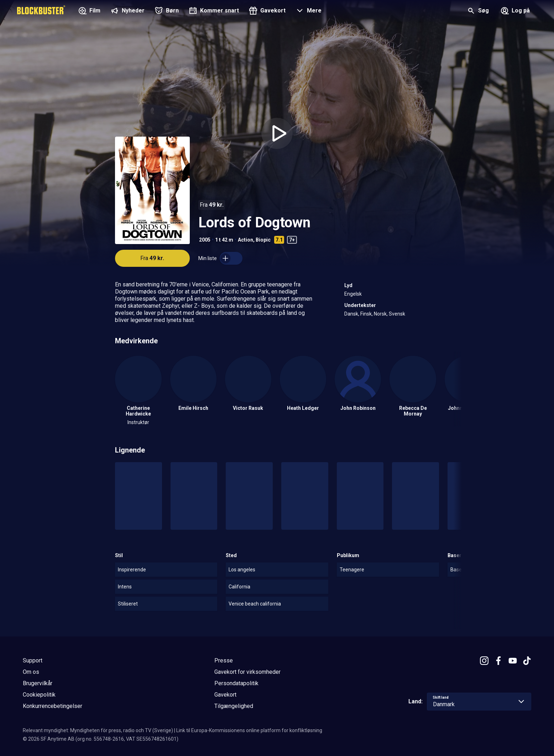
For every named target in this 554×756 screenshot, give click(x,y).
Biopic (263, 240)
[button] (308, 11)
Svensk (397, 314)
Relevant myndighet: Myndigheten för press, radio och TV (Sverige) (98, 730)
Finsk (366, 314)
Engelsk (353, 294)
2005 (205, 240)
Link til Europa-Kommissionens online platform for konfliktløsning (249, 730)
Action (245, 240)
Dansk (351, 314)
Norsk (380, 314)
